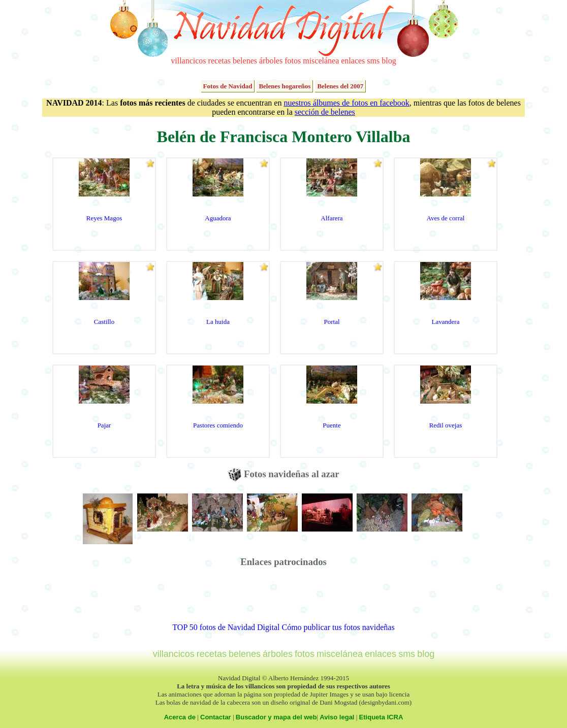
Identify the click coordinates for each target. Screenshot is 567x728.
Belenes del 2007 (340, 86)
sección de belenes (325, 112)
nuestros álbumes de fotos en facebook (346, 103)
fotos (293, 61)
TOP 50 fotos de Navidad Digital (226, 627)
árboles (271, 61)
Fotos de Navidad (228, 86)
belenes (245, 61)
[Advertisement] (283, 600)
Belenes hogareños (285, 86)
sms (373, 61)
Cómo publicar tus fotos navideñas (338, 627)
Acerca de (180, 717)
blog (389, 61)
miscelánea (321, 61)
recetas (219, 61)
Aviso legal (337, 717)
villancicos (188, 61)
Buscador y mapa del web (276, 717)
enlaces (353, 61)
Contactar (216, 717)
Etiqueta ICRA (381, 717)
